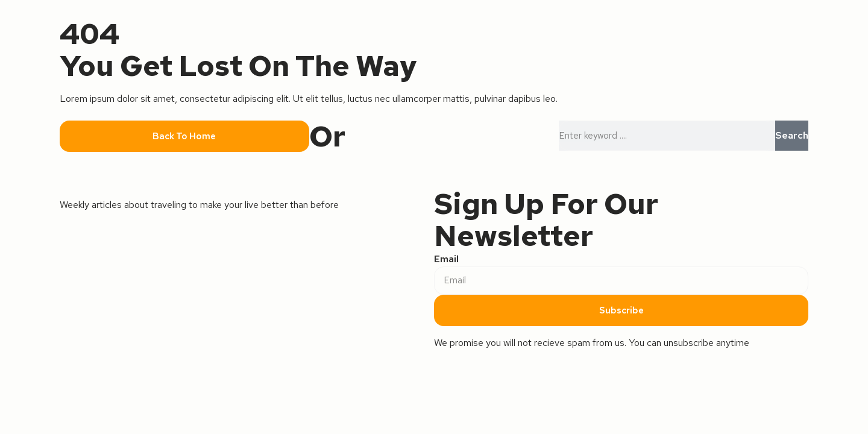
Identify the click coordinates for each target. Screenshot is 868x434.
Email (446, 259)
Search (792, 135)
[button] (184, 137)
